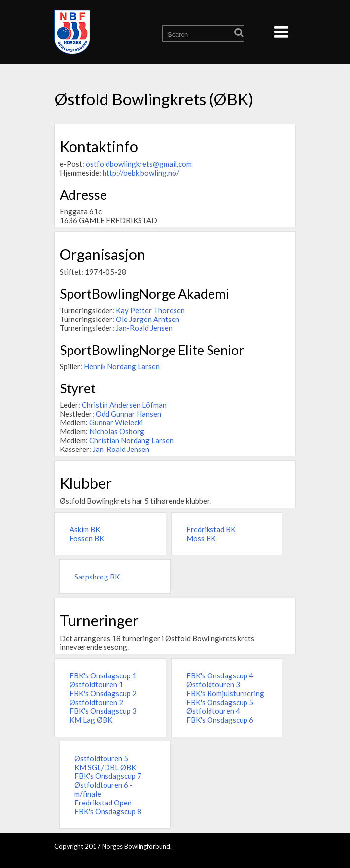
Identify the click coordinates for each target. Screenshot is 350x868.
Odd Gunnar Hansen (128, 414)
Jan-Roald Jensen (144, 328)
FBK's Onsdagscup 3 (103, 711)
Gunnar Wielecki (116, 422)
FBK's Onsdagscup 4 (220, 675)
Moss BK (201, 538)
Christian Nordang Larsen (131, 440)
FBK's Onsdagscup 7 (108, 776)
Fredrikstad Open (103, 803)
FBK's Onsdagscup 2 (103, 693)
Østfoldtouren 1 (96, 684)
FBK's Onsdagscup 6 (220, 720)
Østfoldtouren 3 (213, 684)
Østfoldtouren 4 (213, 711)
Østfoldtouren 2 (96, 702)
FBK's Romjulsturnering (225, 693)
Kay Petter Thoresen (150, 310)
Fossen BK (87, 538)
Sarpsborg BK (97, 577)
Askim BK (85, 529)
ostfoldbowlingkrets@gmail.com (139, 164)
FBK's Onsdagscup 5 (220, 702)
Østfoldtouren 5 (101, 758)
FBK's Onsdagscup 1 (103, 675)
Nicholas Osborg (117, 431)
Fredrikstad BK (211, 529)
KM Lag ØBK (91, 720)
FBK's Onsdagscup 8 (108, 811)
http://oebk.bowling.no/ (141, 173)
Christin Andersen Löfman (124, 405)
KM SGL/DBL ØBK (105, 767)
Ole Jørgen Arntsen (148, 319)
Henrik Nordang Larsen (122, 366)
